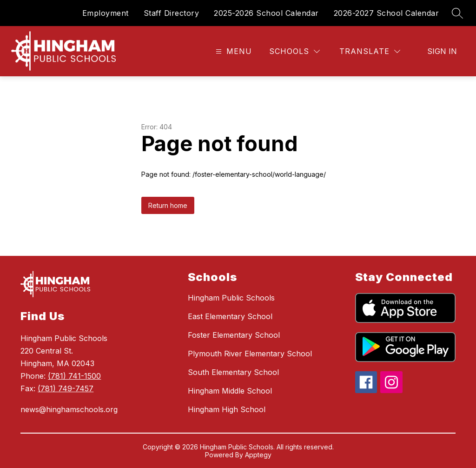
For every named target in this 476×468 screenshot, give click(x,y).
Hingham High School (227, 409)
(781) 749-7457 (66, 388)
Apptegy (258, 455)
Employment (106, 13)
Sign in (442, 51)
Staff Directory (172, 13)
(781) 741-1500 (74, 376)
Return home (168, 205)
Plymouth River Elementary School (250, 354)
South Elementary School (233, 372)
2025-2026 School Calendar (266, 13)
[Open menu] (233, 51)
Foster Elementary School (234, 335)
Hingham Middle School (230, 391)
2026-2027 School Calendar (387, 13)
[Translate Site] (370, 51)
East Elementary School (230, 316)
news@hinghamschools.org (69, 409)
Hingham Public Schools (231, 298)
